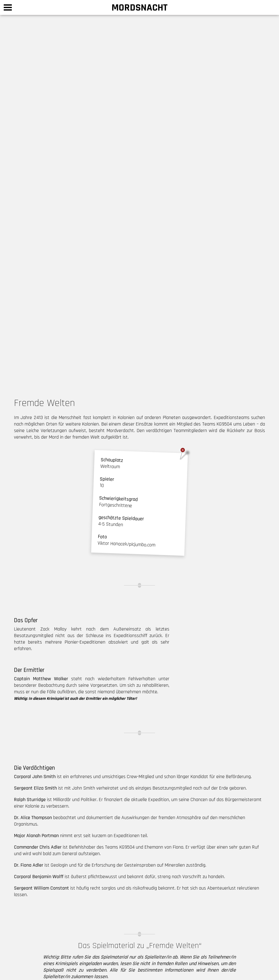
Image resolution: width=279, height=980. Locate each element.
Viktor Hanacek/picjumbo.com (127, 544)
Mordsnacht (139, 8)
